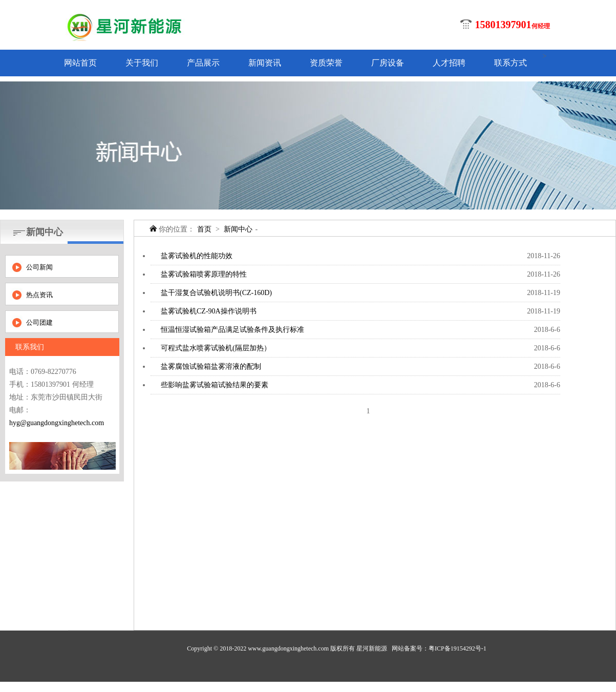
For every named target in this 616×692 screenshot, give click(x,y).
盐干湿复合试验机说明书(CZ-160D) (216, 293)
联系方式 (511, 63)
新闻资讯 (265, 63)
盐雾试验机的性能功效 (197, 256)
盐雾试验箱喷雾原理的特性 (204, 274)
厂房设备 (388, 63)
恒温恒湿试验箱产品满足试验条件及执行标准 (232, 330)
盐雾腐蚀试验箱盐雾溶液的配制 (211, 366)
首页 (204, 229)
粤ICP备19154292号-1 (458, 648)
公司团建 (39, 322)
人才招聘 (449, 63)
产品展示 (203, 63)
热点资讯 (39, 295)
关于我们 (142, 63)
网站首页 (80, 63)
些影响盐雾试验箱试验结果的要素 (215, 385)
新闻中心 (238, 229)
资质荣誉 (326, 63)
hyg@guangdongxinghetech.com (57, 423)
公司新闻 (39, 267)
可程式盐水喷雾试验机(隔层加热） (216, 348)
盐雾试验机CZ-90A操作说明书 (209, 311)
